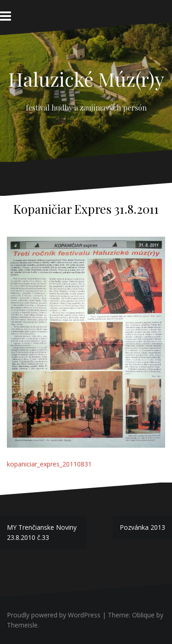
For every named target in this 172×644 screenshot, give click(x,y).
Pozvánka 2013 (142, 527)
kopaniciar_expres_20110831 (49, 464)
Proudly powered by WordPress (54, 615)
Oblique (143, 615)
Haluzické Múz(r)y (86, 79)
